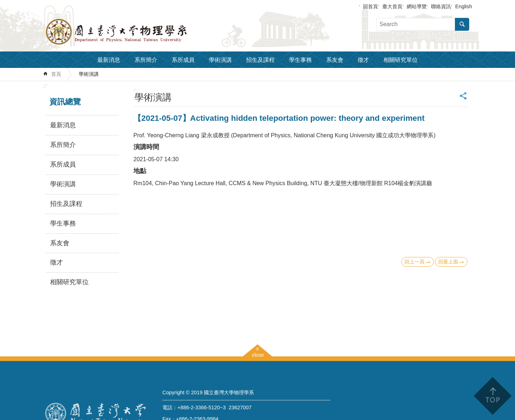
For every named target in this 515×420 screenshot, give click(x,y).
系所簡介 (146, 60)
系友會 (335, 60)
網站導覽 (417, 6)
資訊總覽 (65, 102)
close (258, 354)
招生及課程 (260, 60)
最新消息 (109, 60)
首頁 (56, 74)
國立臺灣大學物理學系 (132, 32)
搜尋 (462, 24)
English (464, 6)
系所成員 (183, 60)
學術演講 (220, 60)
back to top (492, 396)
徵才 (363, 60)
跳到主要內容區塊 (4, 4)
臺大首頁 (392, 6)
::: (45, 86)
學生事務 (300, 60)
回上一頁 (415, 262)
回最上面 (448, 262)
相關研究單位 (401, 60)
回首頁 (371, 6)
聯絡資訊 (441, 6)
